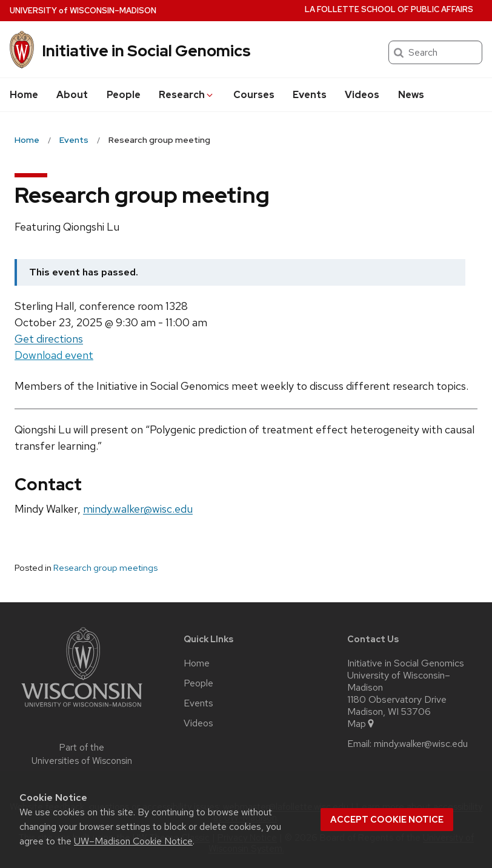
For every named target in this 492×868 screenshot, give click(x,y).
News (411, 95)
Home (24, 95)
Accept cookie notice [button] (387, 820)
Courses (254, 95)
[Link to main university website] (82, 709)
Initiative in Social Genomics (146, 51)
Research (187, 95)
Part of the (82, 755)
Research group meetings (105, 568)
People (124, 95)
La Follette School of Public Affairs (389, 9)
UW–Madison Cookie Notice (133, 841)
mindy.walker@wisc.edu (138, 509)
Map (361, 724)
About (72, 95)
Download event (54, 355)
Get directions (49, 339)
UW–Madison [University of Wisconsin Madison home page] (83, 11)
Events (310, 95)
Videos (362, 95)
